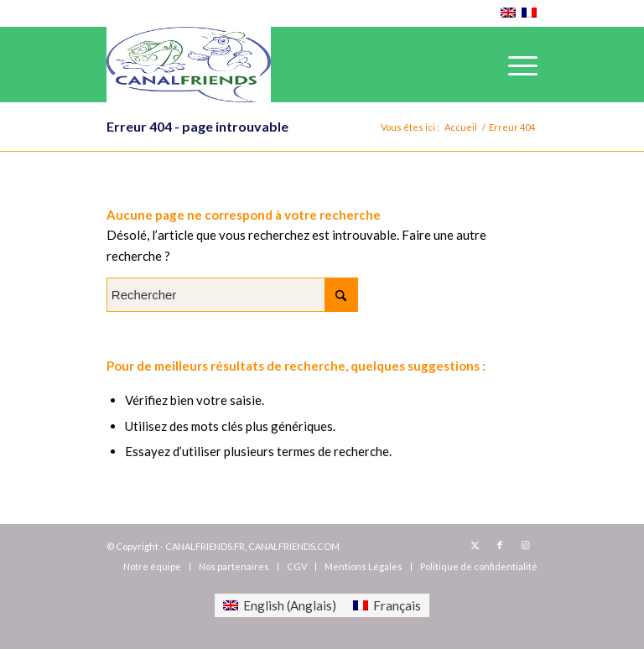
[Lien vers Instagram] (525, 545)
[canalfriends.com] (189, 65)
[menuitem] (514, 65)
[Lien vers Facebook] (500, 545)
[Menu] (514, 65)
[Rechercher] (232, 295)
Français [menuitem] (397, 605)
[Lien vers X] (475, 545)
